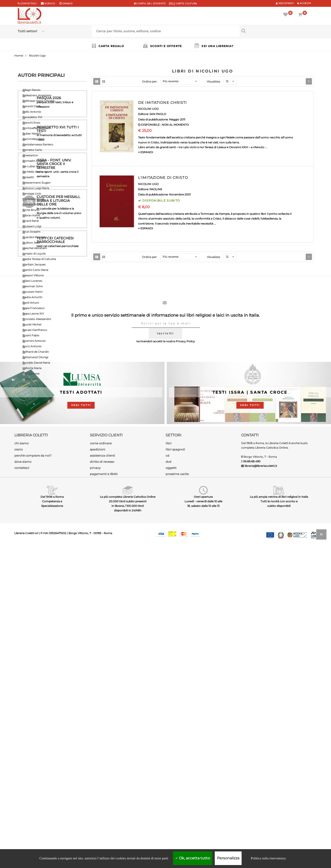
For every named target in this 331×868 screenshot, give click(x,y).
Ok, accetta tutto (193, 858)
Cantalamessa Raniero (38, 144)
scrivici (50, 4)
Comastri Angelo (34, 161)
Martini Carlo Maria (35, 270)
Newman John (33, 286)
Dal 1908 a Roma (52, 818)
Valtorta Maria (32, 368)
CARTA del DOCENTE (150, 4)
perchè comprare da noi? (33, 777)
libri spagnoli (175, 770)
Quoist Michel (32, 324)
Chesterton (30, 155)
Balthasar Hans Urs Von (39, 101)
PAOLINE (156, 189)
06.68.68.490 (252, 782)
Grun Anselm (32, 232)
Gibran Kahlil (31, 215)
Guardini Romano (35, 237)
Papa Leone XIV (33, 314)
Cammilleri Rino (34, 139)
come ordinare (101, 764)
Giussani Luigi (32, 226)
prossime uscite (177, 795)
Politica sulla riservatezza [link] (268, 858)
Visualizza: (214, 81)
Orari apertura (203, 818)
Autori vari (30, 379)
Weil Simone (31, 374)
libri (169, 764)
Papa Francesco (34, 308)
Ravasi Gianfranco (35, 330)
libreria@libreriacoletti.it (261, 787)
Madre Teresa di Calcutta (39, 259)
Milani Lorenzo (32, 281)
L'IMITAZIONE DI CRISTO (163, 178)
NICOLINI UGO (148, 109)
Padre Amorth (32, 297)
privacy (95, 789)
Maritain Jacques (34, 264)
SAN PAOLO (158, 114)
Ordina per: (150, 81)
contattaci (22, 789)
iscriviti (165, 655)
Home (19, 56)
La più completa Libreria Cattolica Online (128, 818)
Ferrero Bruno (32, 204)
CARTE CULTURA (183, 4)
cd (167, 777)
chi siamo (21, 764)
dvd (168, 783)
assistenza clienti (102, 777)
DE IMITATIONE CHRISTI (163, 103)
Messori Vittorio (33, 275)
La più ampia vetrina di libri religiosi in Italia (279, 818)
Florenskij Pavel (33, 199)
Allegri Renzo (32, 90)
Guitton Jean (31, 243)
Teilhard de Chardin (36, 352)
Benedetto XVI (32, 117)
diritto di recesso (102, 783)
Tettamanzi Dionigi (35, 357)
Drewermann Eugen (37, 183)
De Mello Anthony (35, 172)
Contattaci (29, 4)
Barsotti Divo (32, 106)
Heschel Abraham (35, 248)
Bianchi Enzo (31, 123)
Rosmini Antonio (34, 341)
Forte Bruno (31, 210)
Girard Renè (31, 221)
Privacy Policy (185, 663)
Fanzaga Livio (32, 194)
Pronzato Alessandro (37, 319)
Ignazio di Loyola (34, 254)
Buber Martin (32, 134)
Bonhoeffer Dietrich (36, 128)
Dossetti (28, 177)
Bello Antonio (32, 112)
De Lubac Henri (33, 166)
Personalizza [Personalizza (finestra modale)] (228, 858)
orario (67, 4)
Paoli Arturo (31, 303)
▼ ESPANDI (146, 152)
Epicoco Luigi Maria (36, 188)
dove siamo (23, 783)
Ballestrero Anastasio (37, 95)
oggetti (171, 789)
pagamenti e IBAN (104, 795)
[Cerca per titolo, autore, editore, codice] (277, 31)
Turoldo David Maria (36, 363)
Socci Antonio (32, 346)
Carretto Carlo (32, 150)
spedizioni (98, 770)
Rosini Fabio (31, 335)
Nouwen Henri (33, 292)
